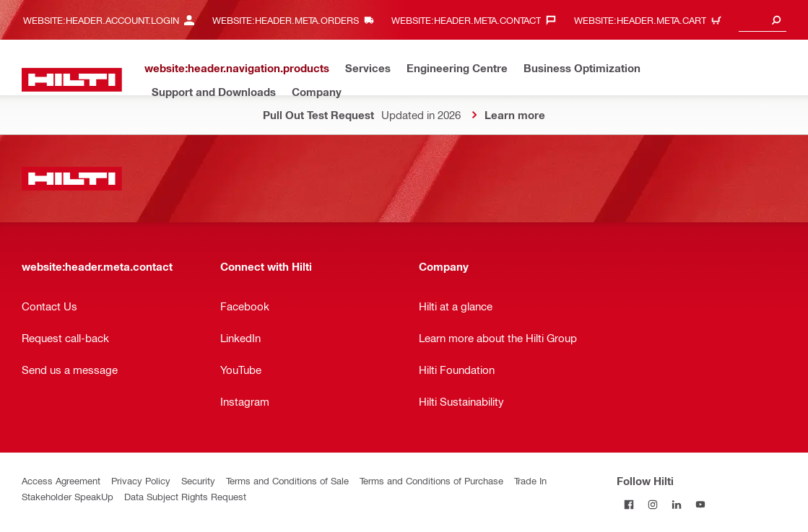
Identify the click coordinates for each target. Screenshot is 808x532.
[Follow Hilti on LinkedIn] (676, 504)
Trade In (530, 480)
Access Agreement (61, 480)
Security (198, 480)
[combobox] (763, 20)
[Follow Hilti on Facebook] (629, 504)
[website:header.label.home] (72, 80)
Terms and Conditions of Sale (287, 480)
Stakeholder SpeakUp (68, 496)
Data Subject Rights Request (185, 496)
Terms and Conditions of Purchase (431, 480)
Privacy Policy (141, 480)
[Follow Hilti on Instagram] (652, 504)
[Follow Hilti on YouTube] (700, 504)
